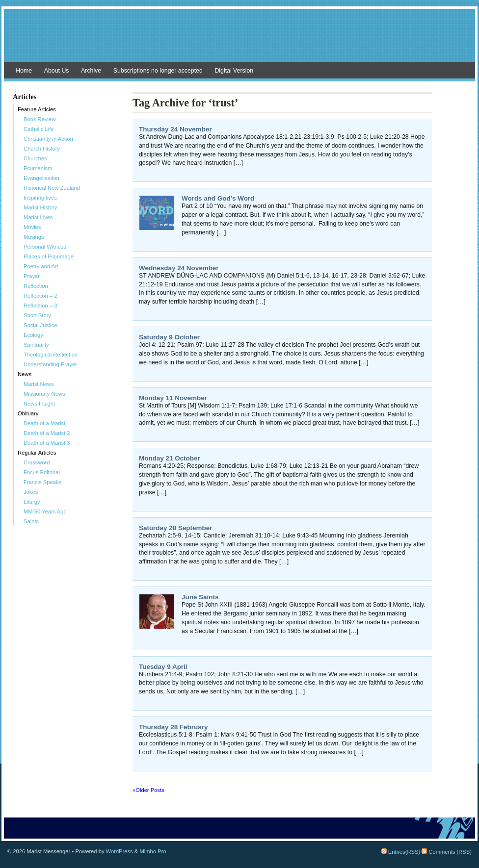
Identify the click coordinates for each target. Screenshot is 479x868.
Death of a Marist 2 (47, 433)
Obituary (28, 413)
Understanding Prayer (50, 364)
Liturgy (32, 502)
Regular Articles (37, 453)
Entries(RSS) (401, 852)
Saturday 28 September (175, 528)
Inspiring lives (40, 198)
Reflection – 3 (40, 306)
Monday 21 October (170, 458)
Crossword (37, 462)
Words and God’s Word (218, 198)
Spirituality (36, 345)
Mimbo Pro (153, 851)
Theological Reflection (51, 355)
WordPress (120, 851)
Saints (31, 521)
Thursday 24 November (175, 129)
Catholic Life (39, 129)
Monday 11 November (173, 398)
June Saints (200, 597)
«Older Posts (148, 790)
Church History (42, 149)
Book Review (40, 119)
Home (24, 71)
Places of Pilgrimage (49, 256)
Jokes (31, 492)
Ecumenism (38, 168)
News (25, 374)
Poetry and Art (41, 266)
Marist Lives (38, 217)
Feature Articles (37, 109)
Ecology (33, 335)
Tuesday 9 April (163, 667)
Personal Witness (45, 247)
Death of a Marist (44, 423)
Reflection (36, 286)
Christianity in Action (48, 139)
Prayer (32, 276)
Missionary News (44, 394)
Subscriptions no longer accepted (158, 71)
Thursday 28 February (173, 727)
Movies (32, 227)
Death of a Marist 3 (47, 443)
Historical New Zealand (52, 188)
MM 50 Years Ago (45, 511)
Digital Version (234, 71)
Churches (35, 158)
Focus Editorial (42, 472)
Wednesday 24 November (179, 268)
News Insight (39, 404)
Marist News (39, 384)
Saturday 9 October (169, 337)
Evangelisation (41, 178)
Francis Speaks (42, 482)
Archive (91, 71)
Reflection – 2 (40, 296)
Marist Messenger (239, 40)
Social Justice (40, 325)
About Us (57, 71)
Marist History (40, 207)
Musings (34, 237)
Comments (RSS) (447, 852)
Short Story (37, 315)
